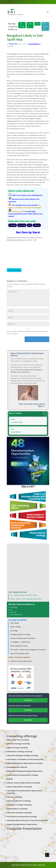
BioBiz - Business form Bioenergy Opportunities (26, 599)
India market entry (45, 26)
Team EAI (13, 44)
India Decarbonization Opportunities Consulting (25, 763)
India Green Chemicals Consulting (19, 813)
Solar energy (14, 623)
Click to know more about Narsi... (32, 405)
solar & (26, 208)
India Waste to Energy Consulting (19, 805)
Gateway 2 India (18, 211)
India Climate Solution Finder (20, 653)
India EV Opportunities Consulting (19, 787)
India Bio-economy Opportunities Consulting (23, 783)
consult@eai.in (16, 432)
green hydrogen (35, 208)
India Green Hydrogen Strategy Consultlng (22, 755)
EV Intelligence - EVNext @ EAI (20, 642)
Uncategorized (34, 44)
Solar (38, 24)
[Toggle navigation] (9, 2)
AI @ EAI (10, 779)
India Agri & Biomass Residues (19, 706)
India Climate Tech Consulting (18, 740)
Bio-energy (22, 25)
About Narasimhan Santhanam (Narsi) (27, 354)
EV (11, 610)
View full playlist (14, 270)
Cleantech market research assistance (23, 638)
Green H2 (30, 25)
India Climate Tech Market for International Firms (25, 759)
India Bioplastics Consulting (17, 809)
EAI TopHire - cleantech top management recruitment (28, 650)
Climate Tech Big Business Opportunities (22, 824)
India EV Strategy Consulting (17, 748)
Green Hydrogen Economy (19, 646)
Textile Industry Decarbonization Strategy (22, 775)
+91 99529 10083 (16, 422)
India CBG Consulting (14, 797)
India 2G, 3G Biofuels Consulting (19, 801)
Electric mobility (15, 627)
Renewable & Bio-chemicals (17, 767)
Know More (28, 700)
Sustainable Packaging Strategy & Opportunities (25, 771)
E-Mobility (13, 225)
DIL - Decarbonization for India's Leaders (24, 595)
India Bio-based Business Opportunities (23, 716)
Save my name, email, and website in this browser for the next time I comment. (27, 333)
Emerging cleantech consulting (20, 634)
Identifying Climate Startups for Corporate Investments (27, 820)
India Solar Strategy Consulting (18, 744)
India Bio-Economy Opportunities (21, 661)
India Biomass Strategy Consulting (20, 751)
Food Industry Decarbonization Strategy (22, 816)
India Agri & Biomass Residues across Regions (25, 696)
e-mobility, (19, 208)
